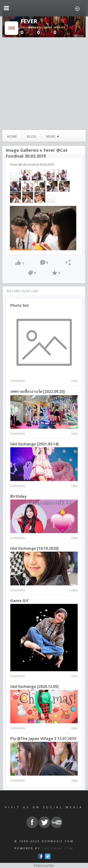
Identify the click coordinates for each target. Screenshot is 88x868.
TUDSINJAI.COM (58, 848)
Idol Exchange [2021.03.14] (34, 444)
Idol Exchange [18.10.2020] (34, 548)
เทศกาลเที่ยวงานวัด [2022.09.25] (38, 391)
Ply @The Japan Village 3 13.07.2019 (43, 739)
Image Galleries (22, 150)
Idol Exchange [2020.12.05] (34, 686)
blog (31, 136)
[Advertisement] (44, 84)
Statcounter (44, 865)
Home (12, 136)
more (53, 136)
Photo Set (20, 305)
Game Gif (19, 601)
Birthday (18, 496)
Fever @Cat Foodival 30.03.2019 (37, 153)
